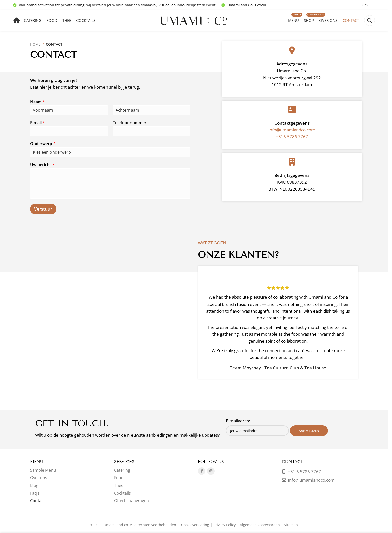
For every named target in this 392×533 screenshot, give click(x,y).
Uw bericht (42, 165)
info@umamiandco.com (292, 130)
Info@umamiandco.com (311, 480)
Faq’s (35, 493)
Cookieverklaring (195, 525)
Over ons (39, 478)
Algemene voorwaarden (260, 525)
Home (35, 44)
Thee (119, 485)
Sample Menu (43, 470)
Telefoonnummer (130, 123)
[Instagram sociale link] (211, 471)
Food (119, 478)
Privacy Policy (225, 525)
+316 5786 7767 (292, 137)
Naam (37, 102)
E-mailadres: (238, 421)
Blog (34, 485)
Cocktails (123, 493)
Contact (37, 501)
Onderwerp (43, 144)
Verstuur (43, 209)
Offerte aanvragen (132, 501)
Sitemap (291, 525)
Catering (122, 470)
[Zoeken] (370, 20)
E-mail (37, 123)
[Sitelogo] (194, 20)
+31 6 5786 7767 (304, 471)
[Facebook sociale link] (202, 471)
